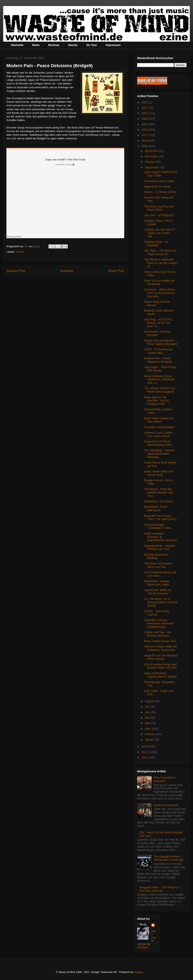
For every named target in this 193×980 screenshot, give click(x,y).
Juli (147, 707)
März (148, 729)
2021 (145, 113)
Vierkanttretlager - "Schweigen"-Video (158, 526)
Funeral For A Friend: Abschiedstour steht (158, 443)
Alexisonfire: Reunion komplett (157, 333)
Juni (148, 712)
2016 (145, 141)
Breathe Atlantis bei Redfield (156, 556)
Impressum (113, 45)
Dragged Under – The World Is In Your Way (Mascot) (160, 889)
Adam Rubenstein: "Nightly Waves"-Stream (161, 675)
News (36, 45)
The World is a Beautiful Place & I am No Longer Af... (161, 263)
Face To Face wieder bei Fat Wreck (159, 282)
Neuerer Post (16, 271)
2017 (145, 135)
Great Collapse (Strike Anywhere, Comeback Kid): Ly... (159, 380)
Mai (147, 718)
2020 (145, 119)
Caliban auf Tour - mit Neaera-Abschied (158, 634)
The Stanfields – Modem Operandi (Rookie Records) (159, 454)
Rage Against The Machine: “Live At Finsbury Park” (156, 401)
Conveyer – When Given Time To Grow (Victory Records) (160, 293)
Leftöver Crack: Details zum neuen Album (158, 434)
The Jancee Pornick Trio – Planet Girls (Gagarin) (161, 390)
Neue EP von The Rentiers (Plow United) (161, 657)
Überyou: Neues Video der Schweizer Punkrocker (161, 648)
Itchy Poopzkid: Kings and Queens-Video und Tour (160, 666)
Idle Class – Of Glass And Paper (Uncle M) (160, 252)
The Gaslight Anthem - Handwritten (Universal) (168, 858)
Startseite (17, 45)
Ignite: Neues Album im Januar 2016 (159, 473)
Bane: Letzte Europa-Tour (160, 641)
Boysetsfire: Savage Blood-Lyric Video (157, 583)
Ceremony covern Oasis (159, 181)
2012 (145, 757)
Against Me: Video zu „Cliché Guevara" (157, 592)
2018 (145, 130)
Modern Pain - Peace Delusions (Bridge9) (158, 360)
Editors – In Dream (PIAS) (160, 192)
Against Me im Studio (157, 187)
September (152, 167)
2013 (145, 752)
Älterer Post (116, 271)
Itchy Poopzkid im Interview (165, 779)
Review (20, 252)
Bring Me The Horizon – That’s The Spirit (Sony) (160, 518)
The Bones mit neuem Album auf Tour (158, 565)
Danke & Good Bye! (166, 805)
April (148, 723)
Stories (73, 45)
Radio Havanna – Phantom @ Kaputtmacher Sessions (161, 537)
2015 (145, 146)
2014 (145, 746)
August (149, 701)
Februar (150, 734)
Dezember (152, 151)
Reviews (54, 45)
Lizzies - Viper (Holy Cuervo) (157, 613)
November (152, 156)
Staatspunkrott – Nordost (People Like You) (160, 547)
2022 (145, 108)
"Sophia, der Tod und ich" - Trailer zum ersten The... (161, 233)
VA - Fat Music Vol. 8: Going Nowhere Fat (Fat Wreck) (161, 602)
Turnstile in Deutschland (159, 427)
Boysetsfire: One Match (159, 501)
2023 (145, 102)
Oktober (150, 162)
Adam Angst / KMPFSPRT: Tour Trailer (161, 174)
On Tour (92, 45)
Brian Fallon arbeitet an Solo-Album (159, 420)
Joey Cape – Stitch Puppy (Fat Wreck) (160, 369)
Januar (149, 740)
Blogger (138, 972)
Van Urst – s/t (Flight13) (159, 215)
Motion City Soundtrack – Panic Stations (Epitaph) (161, 342)
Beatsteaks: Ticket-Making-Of (156, 508)
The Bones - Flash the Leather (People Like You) (159, 493)
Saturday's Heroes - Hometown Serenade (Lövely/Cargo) (159, 623)
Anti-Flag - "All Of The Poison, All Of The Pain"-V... (158, 323)
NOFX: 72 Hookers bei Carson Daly (158, 351)
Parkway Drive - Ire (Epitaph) (156, 244)
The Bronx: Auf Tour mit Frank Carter (159, 208)
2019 (145, 124)
